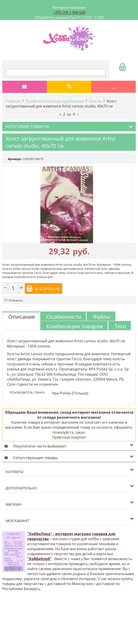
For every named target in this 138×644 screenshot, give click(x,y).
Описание (22, 317)
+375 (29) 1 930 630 (69, 12)
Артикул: (15, 159)
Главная (13, 101)
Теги (120, 326)
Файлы (102, 317)
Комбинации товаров (75, 326)
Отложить (14, 300)
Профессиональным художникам (55, 101)
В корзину (43, 288)
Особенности (64, 317)
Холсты (95, 101)
